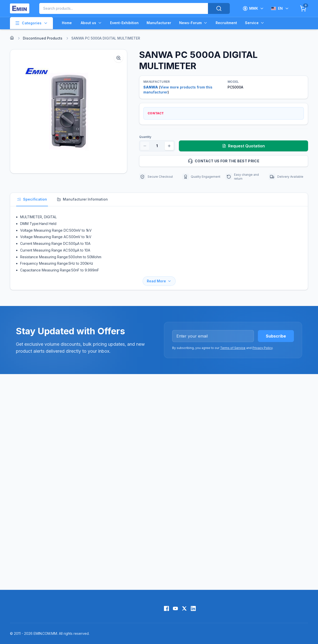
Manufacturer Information (82, 199)
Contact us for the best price (246, 161)
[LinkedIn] (193, 608)
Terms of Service (233, 348)
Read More (159, 281)
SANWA (151, 87)
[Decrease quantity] (145, 146)
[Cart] (303, 8)
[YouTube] (175, 608)
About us (91, 23)
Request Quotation (243, 146)
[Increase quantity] (169, 146)
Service (255, 23)
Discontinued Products (43, 38)
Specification (32, 199)
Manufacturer (159, 23)
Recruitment (226, 23)
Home (67, 23)
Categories (31, 23)
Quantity (145, 137)
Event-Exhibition (124, 23)
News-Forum (193, 23)
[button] (69, 111)
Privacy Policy (262, 348)
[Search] (219, 8)
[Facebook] (166, 608)
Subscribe (276, 336)
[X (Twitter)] (184, 608)
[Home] (12, 38)
